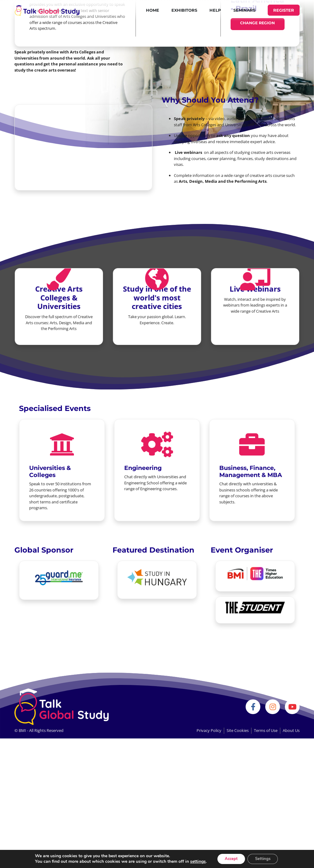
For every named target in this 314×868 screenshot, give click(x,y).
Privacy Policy (209, 730)
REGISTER (284, 10)
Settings (265, 858)
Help (215, 10)
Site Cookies (238, 730)
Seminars (244, 10)
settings (194, 861)
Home (153, 10)
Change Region (258, 23)
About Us (291, 730)
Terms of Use (266, 730)
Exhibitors (184, 10)
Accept (229, 858)
